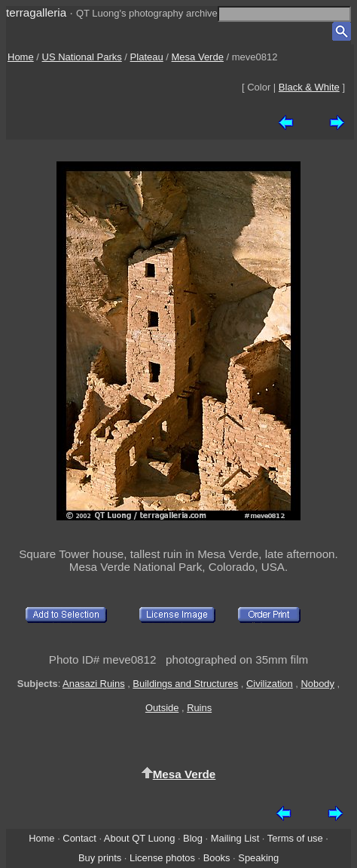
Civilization (270, 684)
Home (21, 57)
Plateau (147, 57)
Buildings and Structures (185, 684)
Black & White (309, 87)
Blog (193, 838)
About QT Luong (139, 838)
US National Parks (82, 57)
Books (217, 858)
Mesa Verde (198, 57)
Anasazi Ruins (94, 684)
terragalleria (36, 12)
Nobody (317, 684)
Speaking (258, 858)
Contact (79, 838)
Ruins (199, 708)
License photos (162, 858)
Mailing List (235, 838)
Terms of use (295, 838)
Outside (162, 708)
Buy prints (100, 858)
